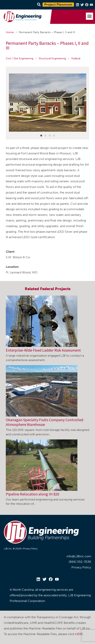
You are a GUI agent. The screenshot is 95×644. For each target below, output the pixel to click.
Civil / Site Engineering (20, 58)
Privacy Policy (30, 549)
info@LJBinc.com (79, 556)
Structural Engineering (52, 58)
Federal (76, 58)
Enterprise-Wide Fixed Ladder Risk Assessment (43, 350)
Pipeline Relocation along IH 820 (33, 494)
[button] (90, 16)
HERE (79, 634)
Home (10, 32)
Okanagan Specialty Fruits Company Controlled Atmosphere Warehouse (45, 422)
